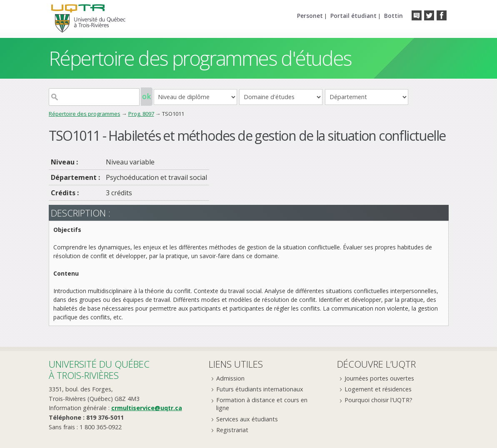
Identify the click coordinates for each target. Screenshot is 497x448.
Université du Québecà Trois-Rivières (99, 370)
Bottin (393, 16)
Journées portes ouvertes (379, 378)
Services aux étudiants (247, 419)
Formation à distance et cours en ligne (262, 404)
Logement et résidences (378, 389)
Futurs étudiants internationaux (260, 389)
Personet (310, 16)
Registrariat (232, 430)
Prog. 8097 (141, 114)
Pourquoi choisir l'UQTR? (378, 400)
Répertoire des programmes (85, 114)
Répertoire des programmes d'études (200, 58)
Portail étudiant (353, 16)
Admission (230, 378)
